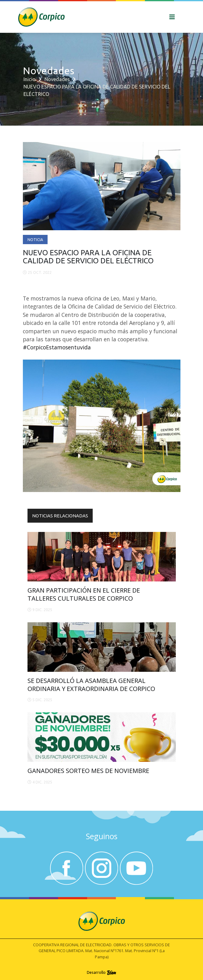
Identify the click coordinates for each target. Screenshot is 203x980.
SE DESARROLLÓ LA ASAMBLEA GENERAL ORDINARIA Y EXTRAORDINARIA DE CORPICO (91, 685)
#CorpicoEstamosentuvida (57, 347)
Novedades (57, 79)
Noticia (35, 240)
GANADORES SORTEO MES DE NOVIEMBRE (88, 771)
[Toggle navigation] (172, 17)
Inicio (30, 79)
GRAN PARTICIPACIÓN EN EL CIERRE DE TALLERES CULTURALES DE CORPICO (84, 594)
